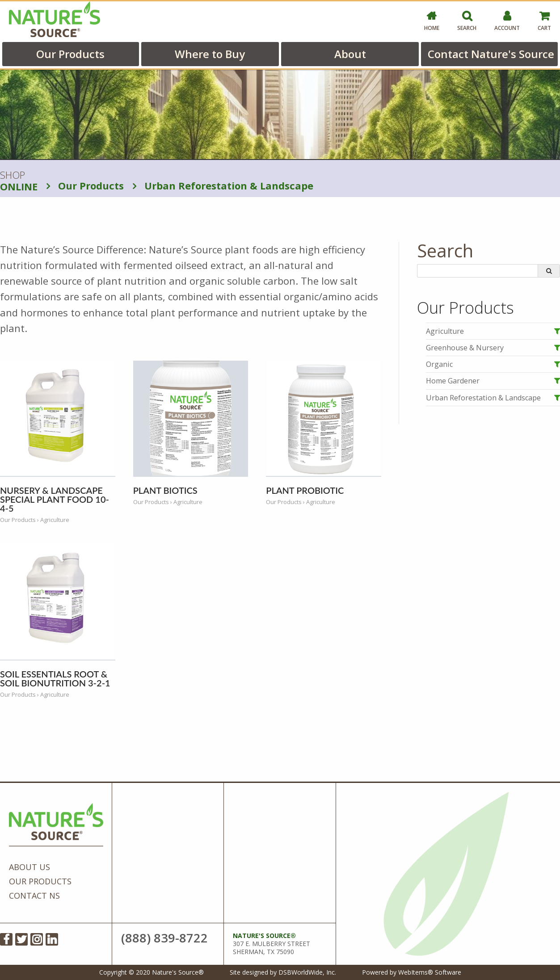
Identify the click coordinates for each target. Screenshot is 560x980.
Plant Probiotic (305, 490)
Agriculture (445, 331)
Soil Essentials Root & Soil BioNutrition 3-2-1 (55, 678)
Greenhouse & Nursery (465, 348)
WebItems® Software (430, 972)
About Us (29, 867)
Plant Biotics (165, 490)
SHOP (19, 181)
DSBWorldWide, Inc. (307, 972)
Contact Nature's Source (491, 54)
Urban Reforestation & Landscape (223, 185)
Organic (439, 364)
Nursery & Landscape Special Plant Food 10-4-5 (55, 499)
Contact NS (34, 896)
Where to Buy (210, 54)
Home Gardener (453, 381)
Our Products (70, 54)
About (350, 54)
